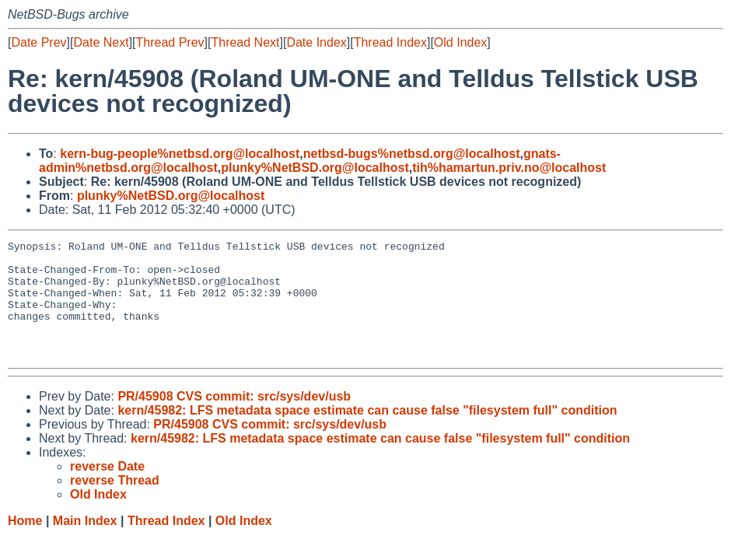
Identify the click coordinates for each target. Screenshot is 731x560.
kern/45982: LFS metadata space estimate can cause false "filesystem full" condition (367, 434)
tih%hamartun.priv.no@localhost (509, 168)
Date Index (316, 42)
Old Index (460, 42)
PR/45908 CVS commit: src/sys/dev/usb (234, 420)
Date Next (101, 42)
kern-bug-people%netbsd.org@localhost (180, 154)
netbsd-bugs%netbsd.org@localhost (412, 154)
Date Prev (38, 42)
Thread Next (245, 42)
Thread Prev (170, 42)
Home (25, 544)
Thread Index (390, 42)
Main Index (85, 544)
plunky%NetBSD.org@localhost (315, 168)
